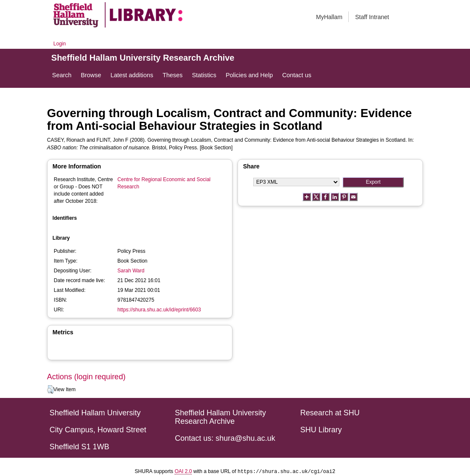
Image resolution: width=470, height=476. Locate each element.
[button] (50, 389)
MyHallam (329, 17)
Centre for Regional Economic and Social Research (164, 183)
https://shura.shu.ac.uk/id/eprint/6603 (159, 310)
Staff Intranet (372, 17)
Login (60, 44)
